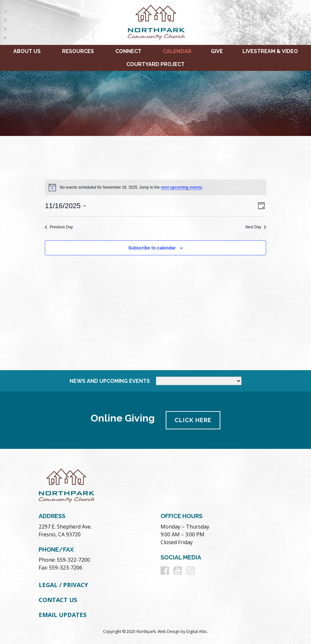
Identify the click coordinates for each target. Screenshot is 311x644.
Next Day (256, 227)
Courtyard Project (155, 64)
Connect (128, 51)
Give (217, 51)
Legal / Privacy (63, 585)
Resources (78, 51)
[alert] (155, 187)
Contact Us (58, 600)
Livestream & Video (270, 51)
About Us (27, 51)
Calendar (177, 51)
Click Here (193, 420)
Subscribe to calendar (152, 248)
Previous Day (59, 227)
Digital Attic (197, 631)
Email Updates (63, 615)
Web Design (169, 631)
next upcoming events (181, 187)
